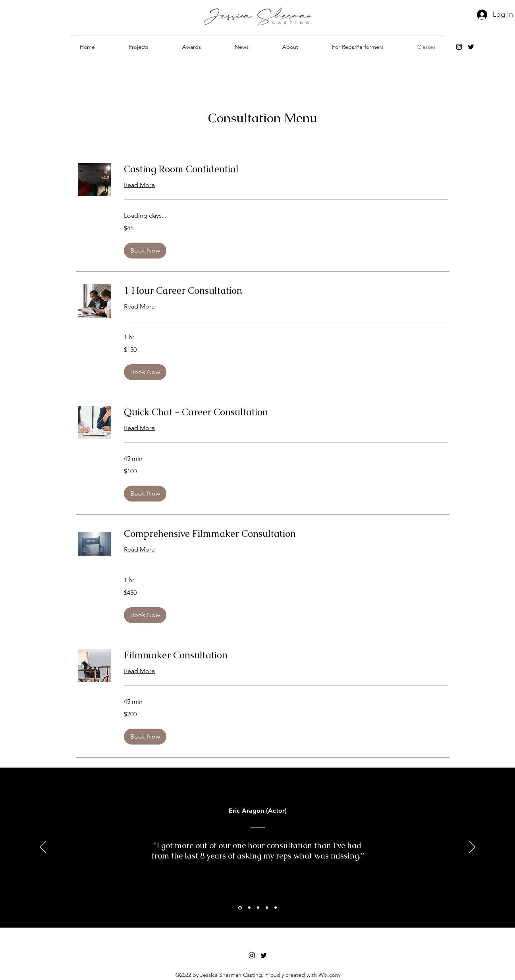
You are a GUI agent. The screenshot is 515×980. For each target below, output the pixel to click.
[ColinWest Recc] (249, 908)
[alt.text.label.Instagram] (459, 47)
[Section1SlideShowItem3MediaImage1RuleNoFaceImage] (276, 908)
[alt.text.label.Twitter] (471, 47)
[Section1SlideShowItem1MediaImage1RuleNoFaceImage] (258, 908)
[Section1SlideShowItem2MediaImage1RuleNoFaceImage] (240, 908)
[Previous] (43, 847)
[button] (139, 47)
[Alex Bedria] (267, 908)
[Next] (472, 847)
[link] (286, 169)
